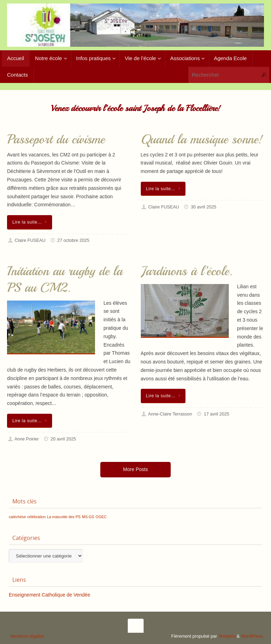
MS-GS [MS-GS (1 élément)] (88, 517)
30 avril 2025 (203, 207)
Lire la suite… (31, 222)
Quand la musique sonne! (202, 139)
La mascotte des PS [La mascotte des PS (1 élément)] (64, 517)
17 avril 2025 (216, 414)
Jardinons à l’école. (187, 271)
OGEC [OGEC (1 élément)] (101, 517)
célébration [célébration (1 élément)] (36, 517)
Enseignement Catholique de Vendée (49, 595)
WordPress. (252, 636)
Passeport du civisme (56, 139)
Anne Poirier (27, 439)
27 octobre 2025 (73, 240)
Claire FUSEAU (30, 240)
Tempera (227, 636)
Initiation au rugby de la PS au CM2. (65, 279)
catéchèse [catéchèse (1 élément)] (17, 517)
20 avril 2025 (63, 439)
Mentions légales (27, 636)
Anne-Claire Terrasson (170, 414)
